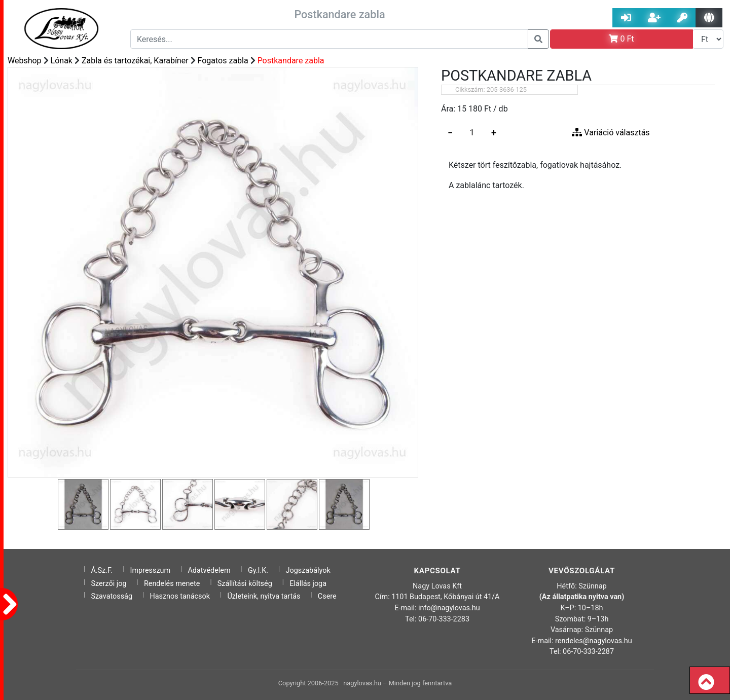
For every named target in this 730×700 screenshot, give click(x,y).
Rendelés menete (172, 584)
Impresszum (151, 570)
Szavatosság (112, 596)
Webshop (25, 61)
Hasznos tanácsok (180, 596)
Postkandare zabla (291, 61)
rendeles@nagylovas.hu (594, 641)
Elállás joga (308, 584)
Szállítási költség (245, 584)
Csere (327, 596)
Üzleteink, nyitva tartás (264, 596)
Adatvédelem (209, 570)
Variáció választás (611, 133)
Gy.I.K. (258, 570)
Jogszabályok (308, 570)
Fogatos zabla (223, 61)
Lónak (62, 61)
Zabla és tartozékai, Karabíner (135, 61)
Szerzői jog (108, 584)
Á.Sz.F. (102, 570)
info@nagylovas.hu (449, 608)
